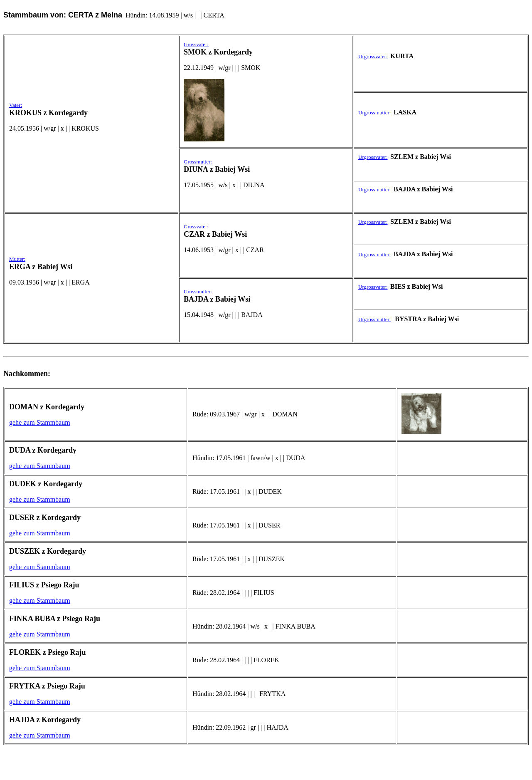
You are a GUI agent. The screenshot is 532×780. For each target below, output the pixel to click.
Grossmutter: (198, 162)
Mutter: (17, 259)
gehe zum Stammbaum (40, 422)
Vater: (16, 105)
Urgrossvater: (373, 56)
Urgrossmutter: (374, 113)
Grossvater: (196, 44)
